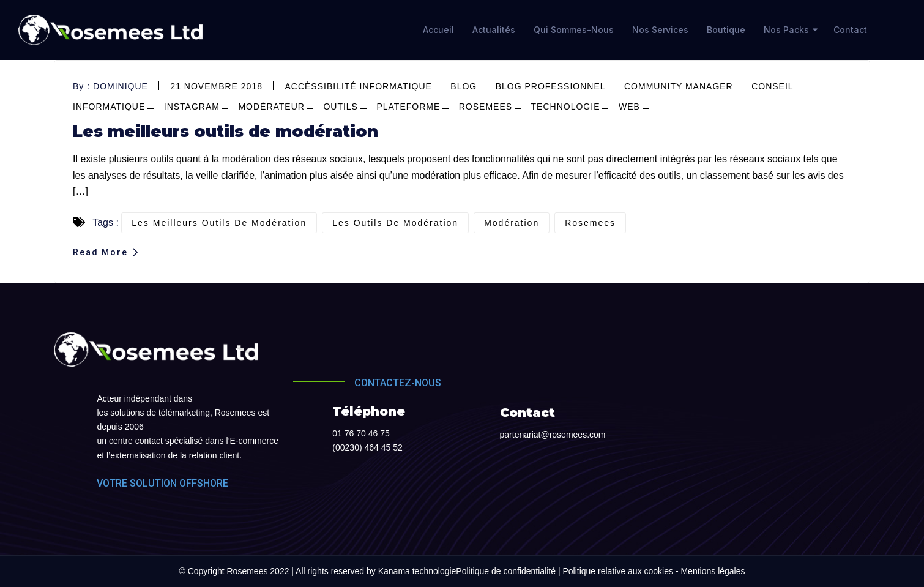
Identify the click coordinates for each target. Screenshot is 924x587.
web (629, 107)
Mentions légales (713, 571)
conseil (772, 86)
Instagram (192, 107)
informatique (109, 107)
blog (464, 86)
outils (341, 107)
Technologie (566, 107)
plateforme (408, 107)
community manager (679, 86)
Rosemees (486, 107)
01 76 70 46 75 (361, 433)
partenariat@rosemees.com (553, 435)
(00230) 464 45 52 (367, 447)
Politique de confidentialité (506, 571)
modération (512, 223)
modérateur (271, 107)
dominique (121, 86)
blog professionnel (551, 86)
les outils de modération (395, 223)
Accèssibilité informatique (358, 86)
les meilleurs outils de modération (219, 223)
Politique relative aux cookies (618, 571)
